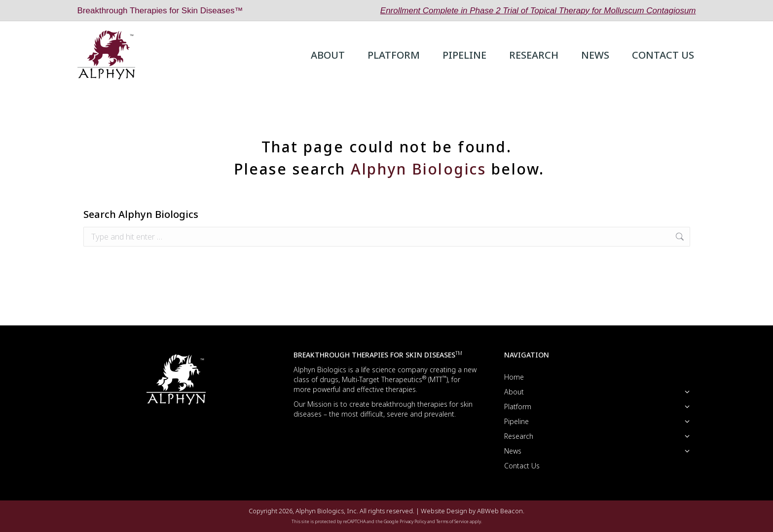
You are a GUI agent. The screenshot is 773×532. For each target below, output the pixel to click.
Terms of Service (452, 521)
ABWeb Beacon (500, 511)
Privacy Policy (413, 521)
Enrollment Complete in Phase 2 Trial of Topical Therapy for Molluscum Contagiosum (538, 11)
